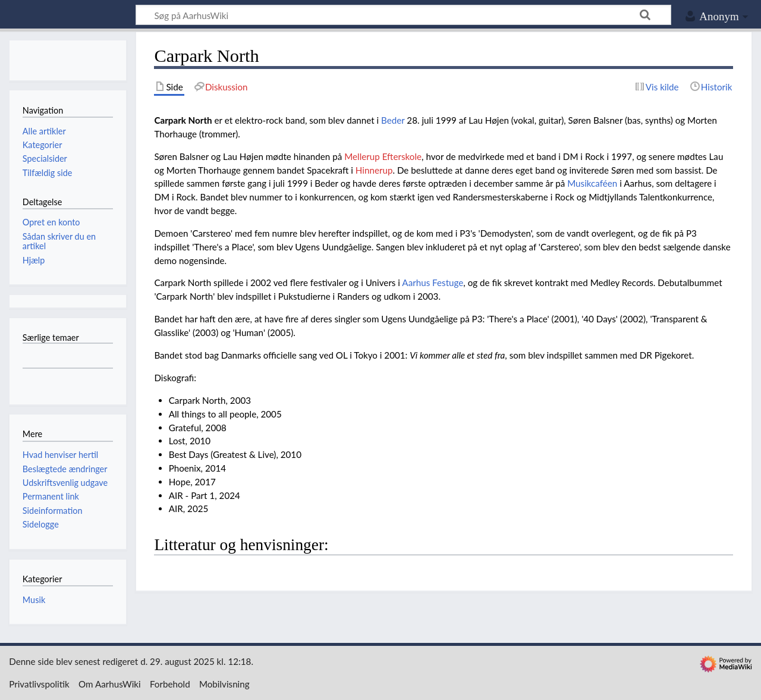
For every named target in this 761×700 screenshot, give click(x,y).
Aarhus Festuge (433, 282)
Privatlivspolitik (39, 684)
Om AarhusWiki (110, 684)
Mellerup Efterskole (383, 156)
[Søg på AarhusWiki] (403, 15)
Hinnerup (374, 170)
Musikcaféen (592, 183)
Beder (393, 120)
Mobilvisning (224, 684)
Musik (34, 600)
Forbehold (170, 684)
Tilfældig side (48, 173)
